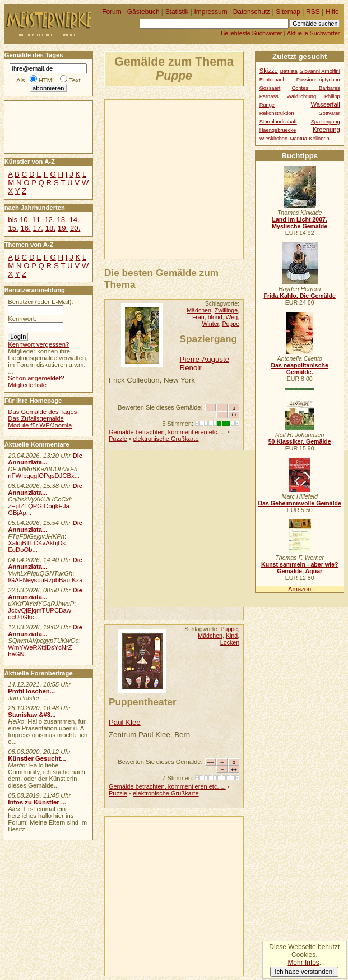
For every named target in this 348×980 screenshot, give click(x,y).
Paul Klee (125, 722)
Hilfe (332, 12)
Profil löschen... (31, 691)
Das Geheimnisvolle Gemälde (300, 503)
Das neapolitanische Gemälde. (300, 369)
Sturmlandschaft (278, 122)
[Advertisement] (226, 178)
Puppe (231, 324)
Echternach (273, 80)
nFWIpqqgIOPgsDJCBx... (44, 476)
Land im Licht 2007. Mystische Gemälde (300, 223)
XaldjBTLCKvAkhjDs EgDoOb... (37, 546)
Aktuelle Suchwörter (313, 33)
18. (50, 228)
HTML (47, 80)
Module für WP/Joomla (40, 425)
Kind (232, 636)
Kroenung (326, 130)
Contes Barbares (316, 88)
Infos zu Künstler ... (37, 802)
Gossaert (270, 88)
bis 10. (19, 220)
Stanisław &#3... (32, 715)
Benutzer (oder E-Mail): (40, 302)
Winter (210, 324)
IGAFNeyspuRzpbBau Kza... (48, 580)
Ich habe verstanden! (304, 972)
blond (215, 317)
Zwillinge (226, 310)
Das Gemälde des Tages (42, 412)
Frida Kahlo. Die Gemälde (300, 296)
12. (49, 220)
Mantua (298, 139)
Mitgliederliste (27, 385)
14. (74, 220)
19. (63, 228)
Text (75, 80)
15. (13, 228)
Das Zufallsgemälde (36, 418)
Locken (230, 642)
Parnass (269, 96)
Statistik (177, 12)
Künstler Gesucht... (37, 758)
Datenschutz (252, 12)
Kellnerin (319, 139)
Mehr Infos (303, 963)
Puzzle (118, 439)
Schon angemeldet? (36, 378)
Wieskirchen (274, 139)
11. (37, 220)
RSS (313, 12)
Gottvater (330, 113)
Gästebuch (143, 12)
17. (38, 228)
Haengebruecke (278, 130)
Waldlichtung (301, 96)
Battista (289, 71)
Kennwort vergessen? (38, 344)
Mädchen (199, 310)
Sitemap (288, 12)
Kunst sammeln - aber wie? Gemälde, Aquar (300, 568)
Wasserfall (326, 104)
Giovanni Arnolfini (319, 71)
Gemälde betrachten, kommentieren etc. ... (167, 432)
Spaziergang (209, 339)
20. (75, 228)
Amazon (300, 589)
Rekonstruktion (277, 113)
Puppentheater (143, 702)
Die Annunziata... (45, 459)
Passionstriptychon (318, 80)
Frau (198, 317)
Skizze (269, 71)
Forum (112, 12)
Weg (232, 317)
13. (62, 220)
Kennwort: (22, 319)
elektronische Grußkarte (166, 439)
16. (25, 228)
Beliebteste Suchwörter (251, 33)
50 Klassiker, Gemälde (300, 441)
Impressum (211, 12)
